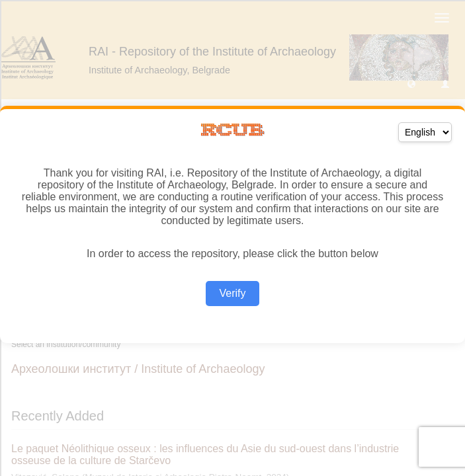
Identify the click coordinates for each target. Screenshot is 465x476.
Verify (232, 293)
